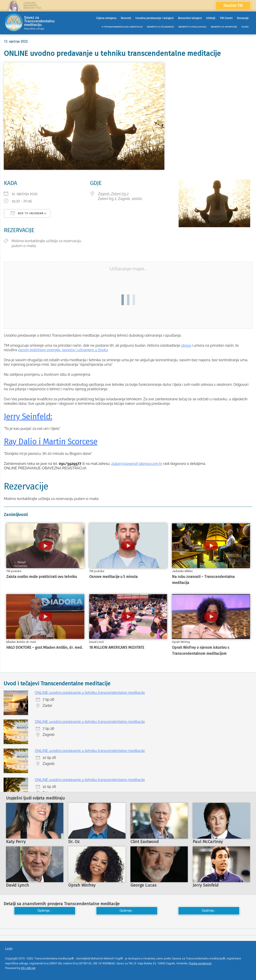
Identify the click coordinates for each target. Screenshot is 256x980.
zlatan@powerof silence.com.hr (137, 464)
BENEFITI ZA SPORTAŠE (224, 27)
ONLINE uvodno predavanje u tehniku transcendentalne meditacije (90, 693)
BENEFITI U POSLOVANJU (192, 27)
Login (9, 948)
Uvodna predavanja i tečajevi (154, 18)
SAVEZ (245, 27)
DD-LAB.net (28, 968)
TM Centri (226, 18)
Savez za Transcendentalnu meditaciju (39, 21)
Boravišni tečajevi (190, 18)
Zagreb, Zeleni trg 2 (113, 194)
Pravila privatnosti (200, 963)
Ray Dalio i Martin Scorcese (51, 442)
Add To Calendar (27, 213)
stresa (186, 345)
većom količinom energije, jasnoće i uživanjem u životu (63, 350)
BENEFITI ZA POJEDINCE (160, 27)
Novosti (126, 18)
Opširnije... (45, 911)
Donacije (243, 18)
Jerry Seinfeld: (28, 417)
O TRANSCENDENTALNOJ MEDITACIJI (122, 27)
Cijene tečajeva (106, 18)
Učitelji (211, 18)
